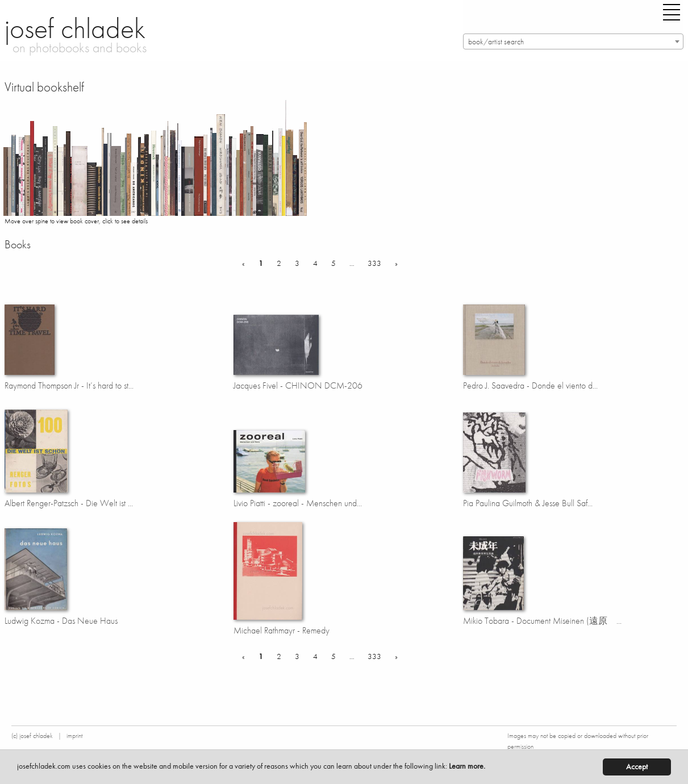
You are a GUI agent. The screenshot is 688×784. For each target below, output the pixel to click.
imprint (74, 736)
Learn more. (467, 766)
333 (374, 263)
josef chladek (75, 28)
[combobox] (574, 41)
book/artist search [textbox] (496, 42)
